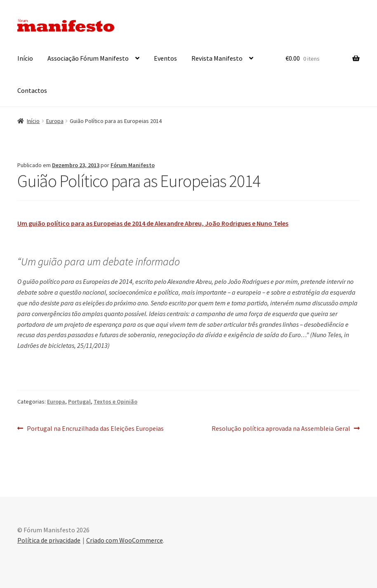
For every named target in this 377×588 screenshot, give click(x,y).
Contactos (32, 90)
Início (25, 58)
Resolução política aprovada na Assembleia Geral (281, 429)
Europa (55, 121)
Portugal (79, 401)
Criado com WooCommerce (125, 540)
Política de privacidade (49, 540)
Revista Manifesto (217, 58)
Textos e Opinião (115, 401)
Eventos (165, 58)
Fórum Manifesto (133, 165)
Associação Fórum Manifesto (88, 58)
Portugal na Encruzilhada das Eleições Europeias (95, 429)
